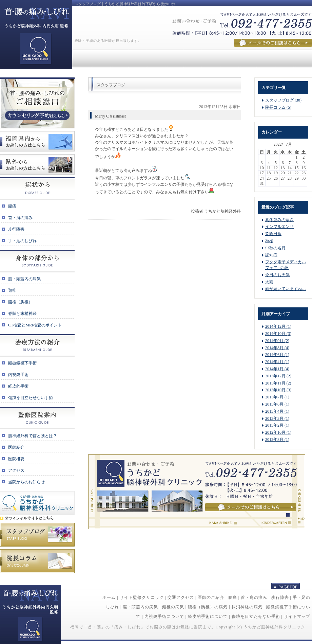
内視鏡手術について (164, 616)
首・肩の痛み (254, 597)
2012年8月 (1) (277, 440)
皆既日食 (273, 234)
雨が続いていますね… (286, 289)
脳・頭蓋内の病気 (140, 607)
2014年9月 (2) (277, 341)
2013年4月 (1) (277, 411)
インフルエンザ (279, 227)
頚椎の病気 (173, 607)
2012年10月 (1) (278, 432)
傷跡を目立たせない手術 (256, 616)
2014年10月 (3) (278, 334)
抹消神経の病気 (247, 607)
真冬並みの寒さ (279, 220)
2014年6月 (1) (277, 355)
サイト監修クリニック (142, 597)
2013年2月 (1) (277, 425)
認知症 (271, 255)
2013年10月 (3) (278, 390)
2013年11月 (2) (278, 383)
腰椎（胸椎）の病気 (208, 607)
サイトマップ (297, 616)
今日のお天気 (277, 275)
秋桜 (269, 241)
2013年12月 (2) (278, 376)
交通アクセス (181, 597)
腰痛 (233, 597)
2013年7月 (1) (277, 397)
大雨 (269, 282)
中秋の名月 (275, 248)
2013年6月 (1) (277, 404)
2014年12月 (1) (278, 326)
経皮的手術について (208, 616)
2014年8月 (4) (277, 348)
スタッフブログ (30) (283, 100)
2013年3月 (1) (277, 418)
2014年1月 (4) (277, 369)
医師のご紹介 (211, 597)
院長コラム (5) (278, 107)
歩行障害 (280, 597)
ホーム (109, 597)
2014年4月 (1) (277, 362)
